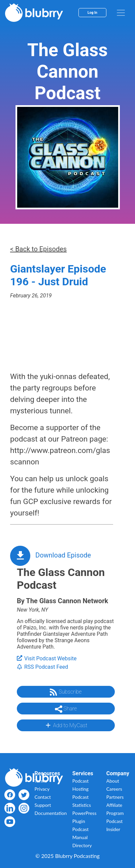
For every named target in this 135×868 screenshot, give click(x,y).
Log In (92, 13)
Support (43, 805)
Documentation (50, 813)
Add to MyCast (66, 725)
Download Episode (63, 555)
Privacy (42, 789)
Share (66, 709)
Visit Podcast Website (47, 658)
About (113, 781)
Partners (115, 797)
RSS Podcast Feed (42, 667)
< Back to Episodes (38, 249)
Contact (43, 797)
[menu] (121, 13)
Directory (82, 845)
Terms (41, 781)
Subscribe (66, 692)
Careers (114, 789)
